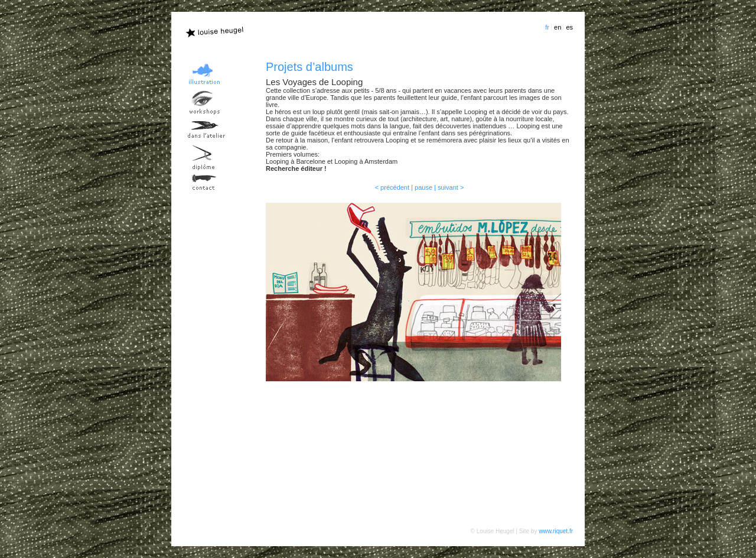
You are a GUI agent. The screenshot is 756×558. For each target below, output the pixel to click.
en (558, 27)
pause (423, 187)
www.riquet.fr (556, 531)
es (569, 27)
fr (547, 27)
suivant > (451, 187)
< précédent (392, 187)
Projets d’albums (309, 67)
